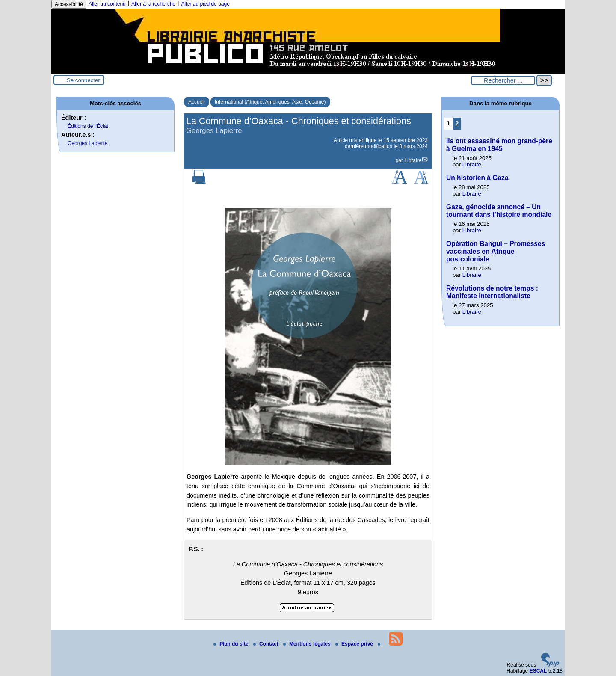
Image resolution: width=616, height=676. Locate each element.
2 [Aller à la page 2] (457, 123)
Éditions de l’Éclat (88, 126)
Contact (267, 644)
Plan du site (232, 644)
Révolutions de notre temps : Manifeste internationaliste (492, 292)
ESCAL (538, 671)
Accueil (197, 102)
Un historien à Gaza (477, 178)
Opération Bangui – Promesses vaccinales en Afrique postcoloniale (496, 251)
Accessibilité (69, 4)
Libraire (413, 160)
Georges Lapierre (87, 143)
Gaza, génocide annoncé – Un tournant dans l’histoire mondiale (499, 211)
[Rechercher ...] (503, 80)
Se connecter (83, 80)
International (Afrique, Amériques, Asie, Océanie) (270, 102)
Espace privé (355, 644)
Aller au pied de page (205, 4)
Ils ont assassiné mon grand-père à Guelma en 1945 (499, 145)
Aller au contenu (107, 4)
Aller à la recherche (153, 4)
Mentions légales (308, 644)
